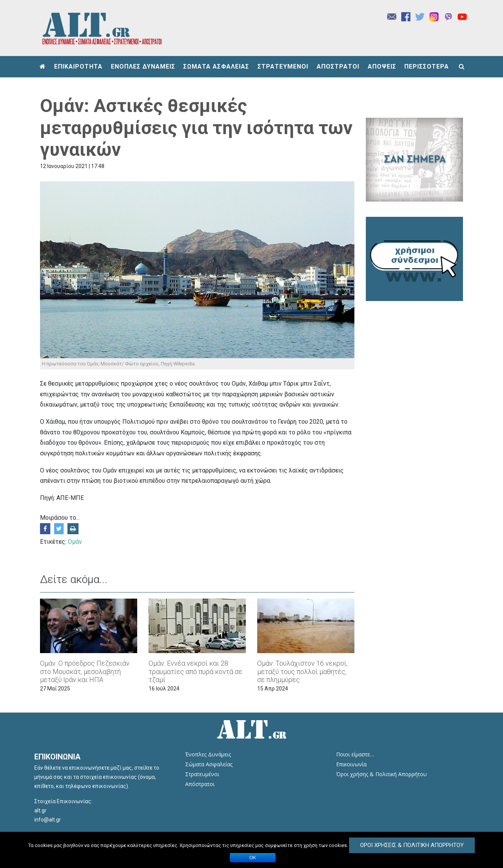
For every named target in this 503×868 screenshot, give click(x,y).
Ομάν (75, 542)
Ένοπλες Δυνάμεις (208, 754)
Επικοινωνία (351, 764)
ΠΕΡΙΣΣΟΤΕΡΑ (427, 66)
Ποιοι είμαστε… (355, 754)
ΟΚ (253, 858)
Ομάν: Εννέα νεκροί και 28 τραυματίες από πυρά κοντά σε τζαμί (195, 671)
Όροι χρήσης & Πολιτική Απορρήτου (381, 774)
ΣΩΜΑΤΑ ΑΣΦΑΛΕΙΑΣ (216, 66)
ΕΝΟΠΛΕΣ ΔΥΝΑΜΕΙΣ (143, 66)
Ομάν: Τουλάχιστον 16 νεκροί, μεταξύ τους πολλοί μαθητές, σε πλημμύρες (302, 671)
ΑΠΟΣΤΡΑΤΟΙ (338, 66)
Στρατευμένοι (202, 774)
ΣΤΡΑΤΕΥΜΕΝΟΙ (283, 66)
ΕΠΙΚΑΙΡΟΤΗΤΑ (78, 66)
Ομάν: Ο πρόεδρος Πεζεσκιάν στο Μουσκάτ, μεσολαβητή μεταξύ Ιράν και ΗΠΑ (85, 671)
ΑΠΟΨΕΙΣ (382, 66)
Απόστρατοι (200, 784)
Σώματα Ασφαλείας (209, 764)
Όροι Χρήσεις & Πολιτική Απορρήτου (412, 845)
